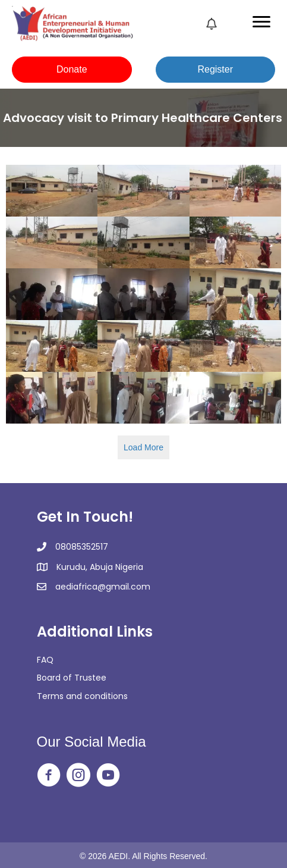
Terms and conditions (82, 696)
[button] (72, 70)
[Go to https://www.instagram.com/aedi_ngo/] (78, 776)
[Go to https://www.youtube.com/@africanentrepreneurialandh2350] (108, 776)
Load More (143, 447)
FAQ (45, 660)
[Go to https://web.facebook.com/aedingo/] (49, 776)
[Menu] (261, 22)
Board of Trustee (72, 678)
